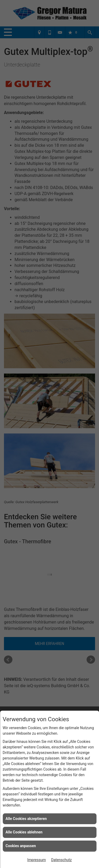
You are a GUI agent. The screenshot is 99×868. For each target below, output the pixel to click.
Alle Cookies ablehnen (24, 832)
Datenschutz (62, 860)
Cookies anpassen (21, 846)
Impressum (36, 860)
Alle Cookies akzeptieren (26, 819)
